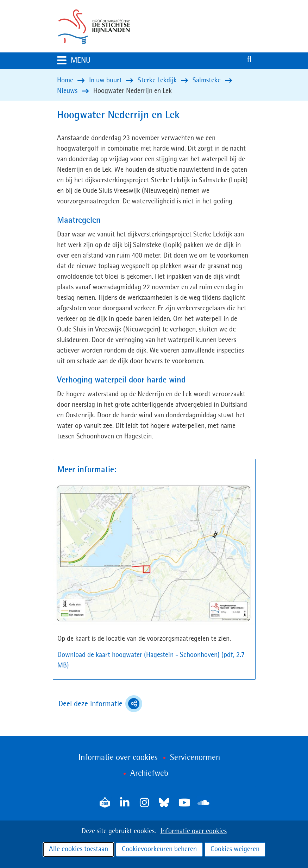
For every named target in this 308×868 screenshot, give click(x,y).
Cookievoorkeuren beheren (159, 849)
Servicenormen (195, 758)
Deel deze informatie (100, 704)
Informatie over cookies (194, 831)
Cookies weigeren (235, 849)
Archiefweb (149, 774)
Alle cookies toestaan (78, 849)
